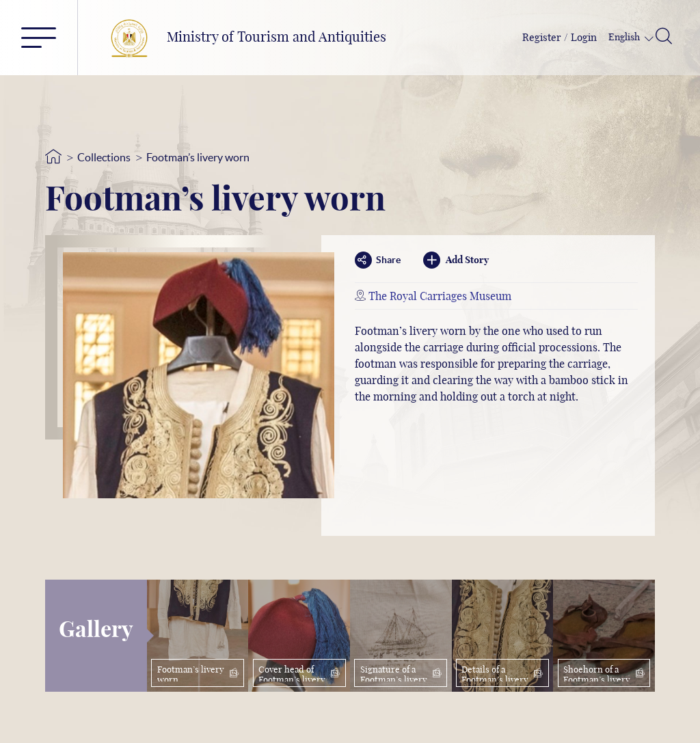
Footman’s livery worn (198, 157)
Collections (104, 157)
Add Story (456, 260)
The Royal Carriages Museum (440, 297)
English (625, 38)
